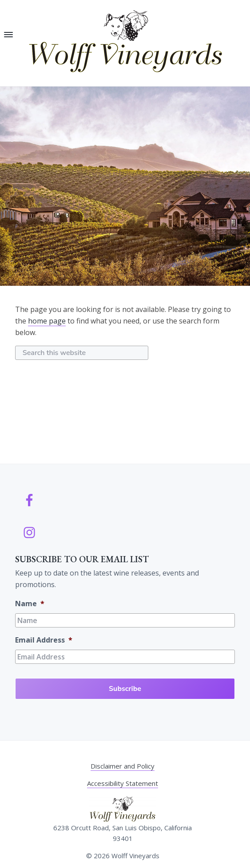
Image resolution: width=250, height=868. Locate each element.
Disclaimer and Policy (123, 766)
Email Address (44, 640)
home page (47, 321)
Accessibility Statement (123, 783)
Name (30, 604)
